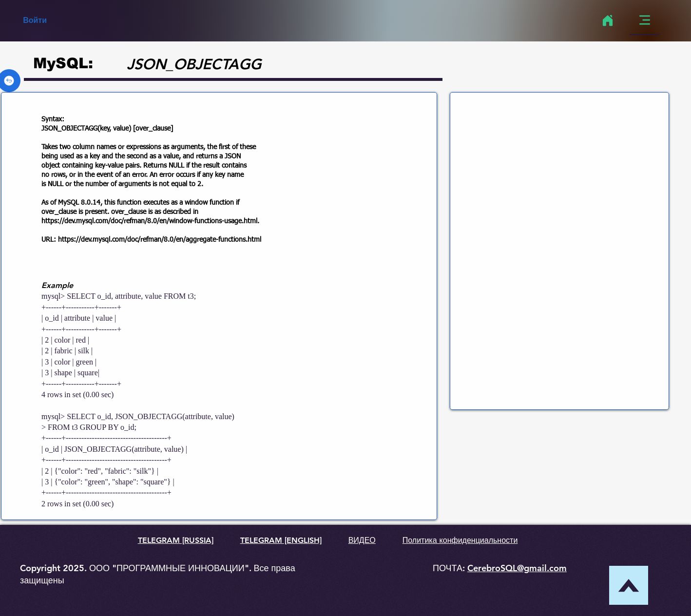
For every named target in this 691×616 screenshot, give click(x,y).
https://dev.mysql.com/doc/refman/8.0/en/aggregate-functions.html (160, 240)
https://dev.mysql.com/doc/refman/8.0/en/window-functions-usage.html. (150, 221)
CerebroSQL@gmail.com (517, 568)
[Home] (607, 20)
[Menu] (644, 20)
